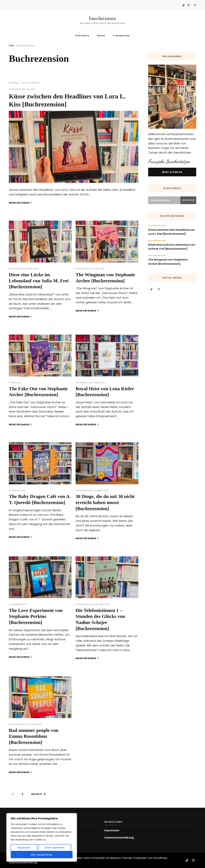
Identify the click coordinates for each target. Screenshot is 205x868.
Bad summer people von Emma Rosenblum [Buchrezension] (34, 736)
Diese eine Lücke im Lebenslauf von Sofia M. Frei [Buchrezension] (39, 281)
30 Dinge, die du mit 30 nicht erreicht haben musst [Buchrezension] (105, 502)
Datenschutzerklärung (119, 838)
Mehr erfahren (20, 203)
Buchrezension (157, 225)
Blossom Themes (121, 858)
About (101, 36)
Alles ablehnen (55, 848)
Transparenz (121, 36)
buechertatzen (102, 18)
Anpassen (24, 848)
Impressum (112, 830)
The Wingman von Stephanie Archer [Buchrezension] (168, 262)
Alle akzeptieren (42, 855)
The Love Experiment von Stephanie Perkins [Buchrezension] (36, 616)
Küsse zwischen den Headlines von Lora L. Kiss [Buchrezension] (172, 232)
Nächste (38, 794)
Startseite (82, 36)
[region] (42, 837)
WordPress (160, 858)
